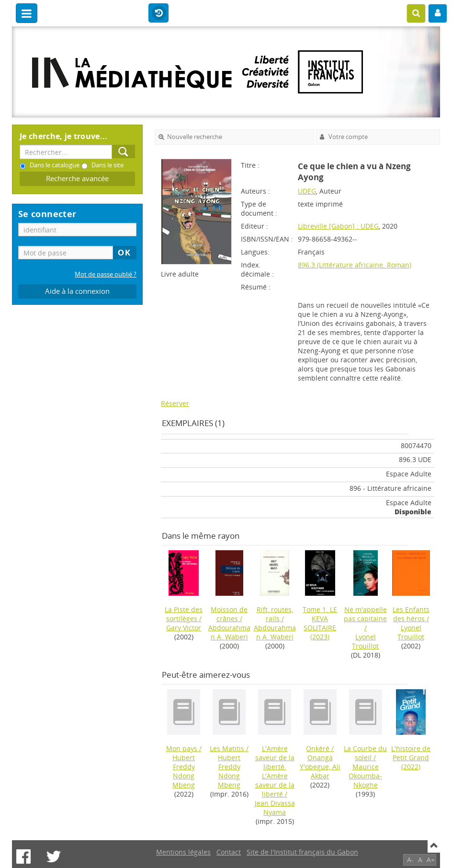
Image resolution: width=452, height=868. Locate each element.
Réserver (175, 403)
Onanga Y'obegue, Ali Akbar (320, 767)
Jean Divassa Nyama (275, 808)
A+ (431, 860)
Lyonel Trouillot (365, 641)
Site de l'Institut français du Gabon (302, 852)
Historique (158, 13)
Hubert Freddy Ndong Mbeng (184, 771)
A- (410, 860)
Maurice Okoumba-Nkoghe (365, 776)
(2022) (411, 758)
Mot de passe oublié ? (106, 274)
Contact (229, 852)
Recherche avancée (77, 179)
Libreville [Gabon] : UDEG (338, 226)
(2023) (320, 623)
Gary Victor (184, 628)
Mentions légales (183, 852)
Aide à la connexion (77, 291)
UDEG (307, 191)
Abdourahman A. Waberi (229, 632)
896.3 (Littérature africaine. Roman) (355, 265)
